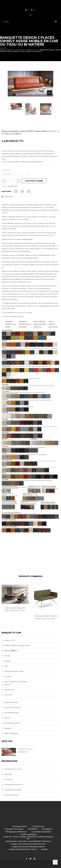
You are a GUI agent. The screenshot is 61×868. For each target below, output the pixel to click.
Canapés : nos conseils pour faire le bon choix (28, 844)
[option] (15, 601)
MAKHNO (8, 728)
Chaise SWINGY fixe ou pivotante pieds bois (40, 324)
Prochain (51, 109)
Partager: (6, 191)
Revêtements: (7, 170)
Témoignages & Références (13, 785)
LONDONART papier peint (14, 671)
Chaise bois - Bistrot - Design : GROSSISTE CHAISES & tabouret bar (28, 837)
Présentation (8, 779)
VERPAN (7, 661)
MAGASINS (8, 774)
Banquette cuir (9, 690)
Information (10, 761)
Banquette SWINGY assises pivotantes (25, 324)
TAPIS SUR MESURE (11, 733)
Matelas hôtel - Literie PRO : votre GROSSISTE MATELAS (28, 841)
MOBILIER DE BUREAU (12, 723)
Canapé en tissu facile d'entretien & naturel (28, 847)
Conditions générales (11, 795)
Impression (9, 196)
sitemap (44, 849)
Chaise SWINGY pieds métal (53, 324)
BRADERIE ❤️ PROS (11, 651)
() (34, 10)
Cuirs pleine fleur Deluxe (13, 769)
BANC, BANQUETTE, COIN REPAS (16, 682)
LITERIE (7, 656)
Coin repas (8, 695)
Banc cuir (7, 685)
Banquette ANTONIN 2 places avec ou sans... (46, 617)
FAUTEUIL (8, 677)
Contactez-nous (38, 826)
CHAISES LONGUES (11, 702)
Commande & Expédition (13, 790)
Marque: (5, 186)
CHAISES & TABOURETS (12, 708)
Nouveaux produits (20, 826)
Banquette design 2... (26, 749)
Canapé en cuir (9, 640)
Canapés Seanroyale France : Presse (23, 849)
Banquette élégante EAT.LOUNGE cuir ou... (15, 609)
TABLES (7, 718)
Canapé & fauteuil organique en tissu (17, 645)
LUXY (6, 666)
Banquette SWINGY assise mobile (11, 324)
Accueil (3, 48)
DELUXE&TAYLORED (11, 713)
